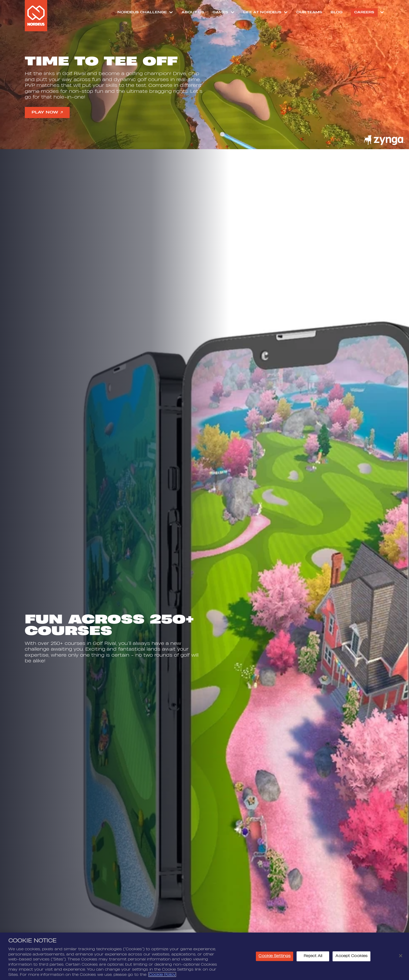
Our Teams (309, 12)
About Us (193, 12)
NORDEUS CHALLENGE (142, 12)
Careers (364, 12)
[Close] (401, 958)
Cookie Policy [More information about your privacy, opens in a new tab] (162, 977)
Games (220, 12)
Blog (336, 12)
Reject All (313, 959)
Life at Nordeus (262, 12)
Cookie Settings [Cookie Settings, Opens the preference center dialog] (275, 959)
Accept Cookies (351, 959)
